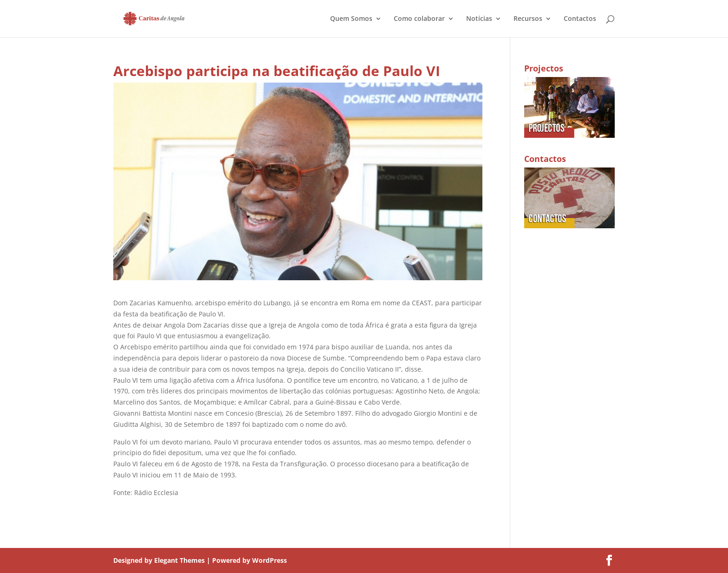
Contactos (580, 19)
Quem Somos (351, 19)
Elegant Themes (179, 560)
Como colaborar (419, 19)
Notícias (479, 19)
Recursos (528, 19)
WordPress (270, 560)
